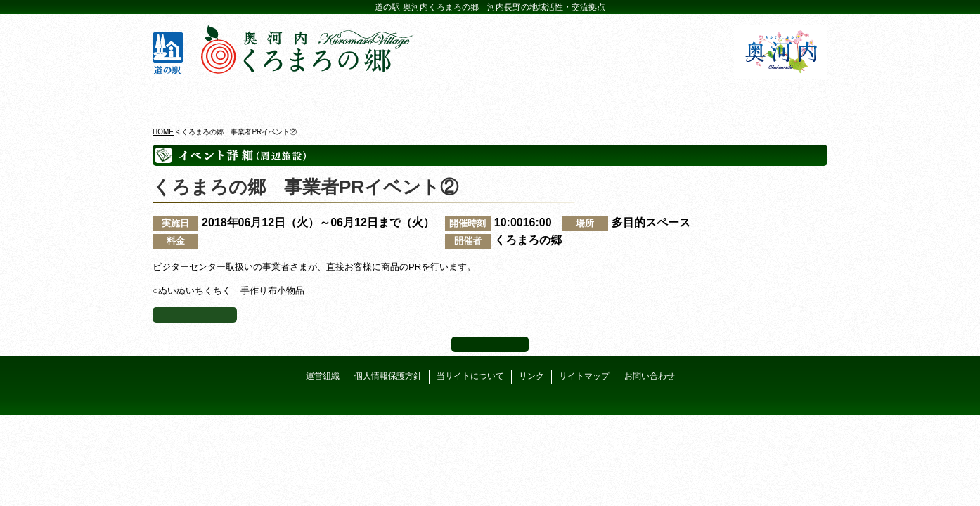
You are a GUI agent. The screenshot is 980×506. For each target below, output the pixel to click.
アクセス (773, 98)
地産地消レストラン (547, 98)
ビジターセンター (320, 98)
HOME (163, 132)
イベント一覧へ (195, 315)
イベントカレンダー (433, 98)
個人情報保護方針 (388, 376)
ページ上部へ (490, 344)
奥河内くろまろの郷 (207, 98)
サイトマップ (584, 376)
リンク (531, 376)
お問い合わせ (650, 376)
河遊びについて (660, 98)
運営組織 (323, 376)
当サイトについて (470, 376)
